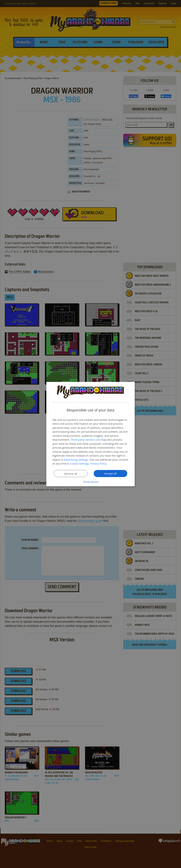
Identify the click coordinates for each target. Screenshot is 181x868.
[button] (90, 482)
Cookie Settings (79, 464)
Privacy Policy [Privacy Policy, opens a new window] (99, 464)
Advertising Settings (76, 459)
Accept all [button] (111, 473)
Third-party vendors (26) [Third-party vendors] (86, 440)
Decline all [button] (71, 473)
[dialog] (90, 434)
